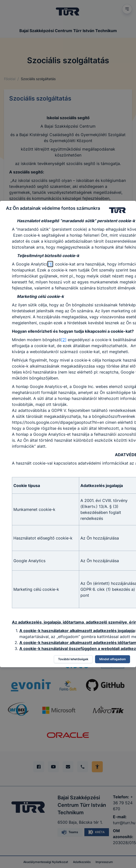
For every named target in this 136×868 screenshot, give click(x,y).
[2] (64, 340)
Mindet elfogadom (113, 659)
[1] (50, 264)
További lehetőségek (73, 659)
